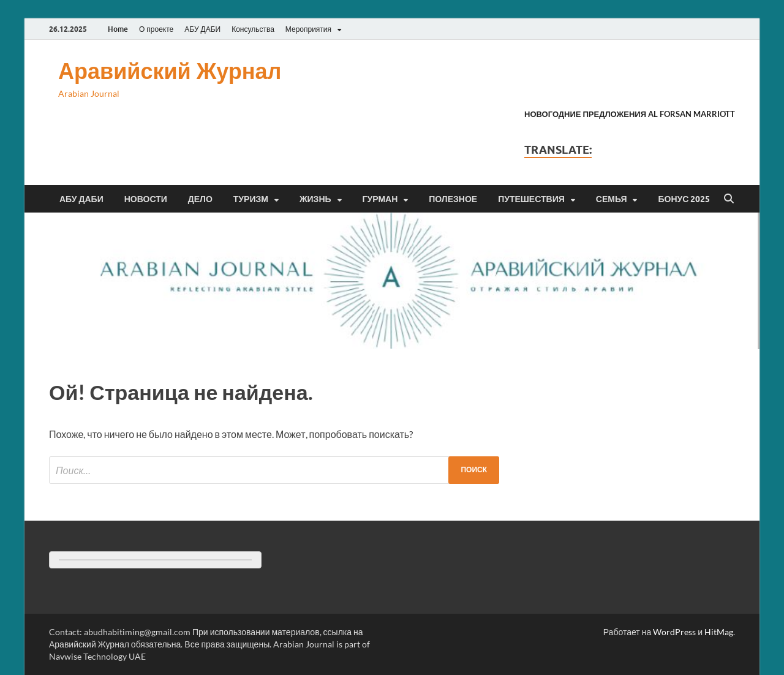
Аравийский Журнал (170, 71)
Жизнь (315, 199)
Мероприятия (308, 29)
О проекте (156, 29)
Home (118, 29)
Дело (200, 199)
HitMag (719, 632)
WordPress (674, 632)
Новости (146, 199)
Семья (612, 199)
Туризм (251, 199)
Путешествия (531, 199)
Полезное (453, 199)
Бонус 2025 (684, 199)
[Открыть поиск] (729, 199)
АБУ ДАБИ (202, 29)
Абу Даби (81, 199)
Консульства (253, 29)
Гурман (380, 199)
